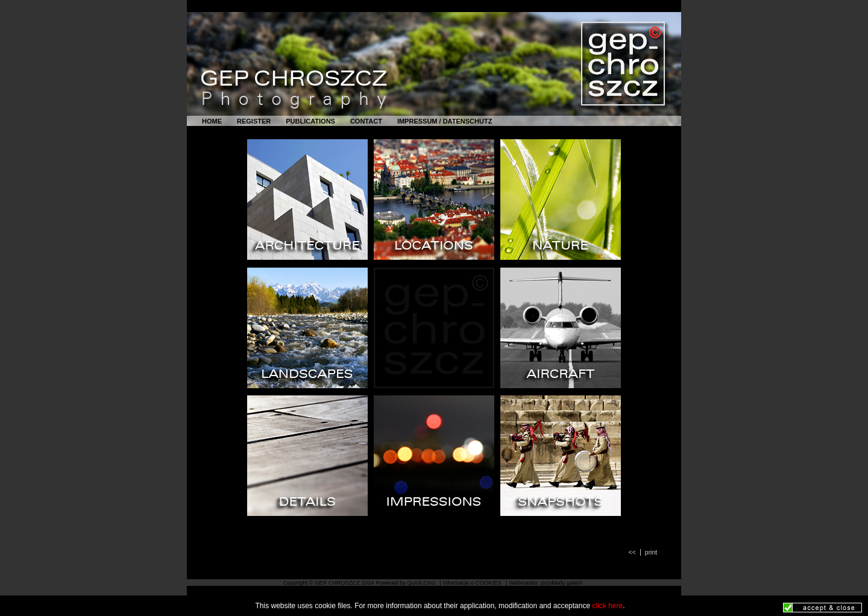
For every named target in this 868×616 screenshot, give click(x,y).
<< (632, 552)
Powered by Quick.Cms (406, 583)
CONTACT (366, 121)
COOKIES (489, 583)
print (651, 552)
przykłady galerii (562, 583)
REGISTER (254, 121)
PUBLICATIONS (310, 121)
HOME (212, 121)
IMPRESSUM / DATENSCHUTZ (445, 121)
